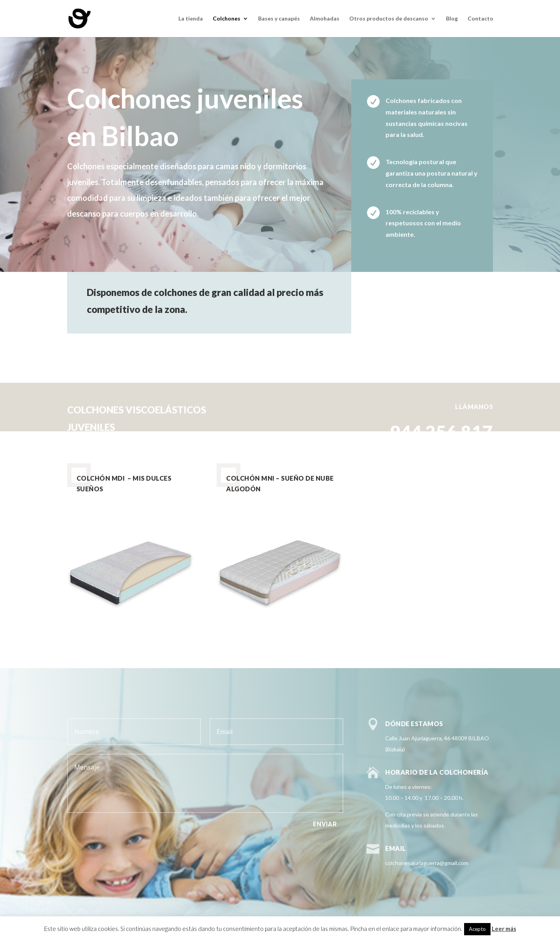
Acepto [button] (477, 929)
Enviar (325, 824)
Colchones (227, 19)
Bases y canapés (279, 19)
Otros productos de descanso (389, 19)
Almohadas (325, 19)
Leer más (504, 929)
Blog (452, 19)
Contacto (480, 19)
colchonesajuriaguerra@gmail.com (427, 863)
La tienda (191, 19)
